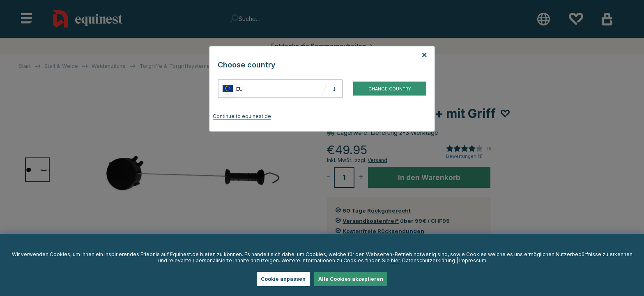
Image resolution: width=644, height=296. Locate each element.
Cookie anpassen (283, 279)
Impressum (473, 260)
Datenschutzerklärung (429, 260)
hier (395, 260)
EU (239, 89)
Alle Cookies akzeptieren (351, 279)
